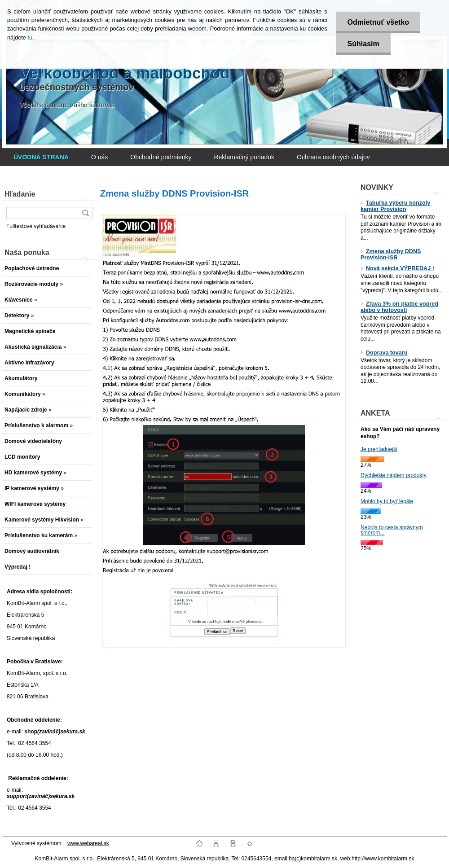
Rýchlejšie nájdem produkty (394, 475)
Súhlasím (363, 44)
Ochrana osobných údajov (333, 157)
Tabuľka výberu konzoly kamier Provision (395, 206)
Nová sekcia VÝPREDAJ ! (397, 268)
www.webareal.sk (88, 843)
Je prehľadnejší (379, 449)
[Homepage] (41, 157)
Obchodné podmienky (161, 157)
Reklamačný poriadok (244, 157)
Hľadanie (20, 194)
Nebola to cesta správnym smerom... (392, 530)
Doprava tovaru (384, 353)
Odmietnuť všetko (378, 22)
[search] (85, 213)
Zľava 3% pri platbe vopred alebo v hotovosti (399, 307)
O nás (99, 157)
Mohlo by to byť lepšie (387, 501)
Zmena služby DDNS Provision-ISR (391, 254)
